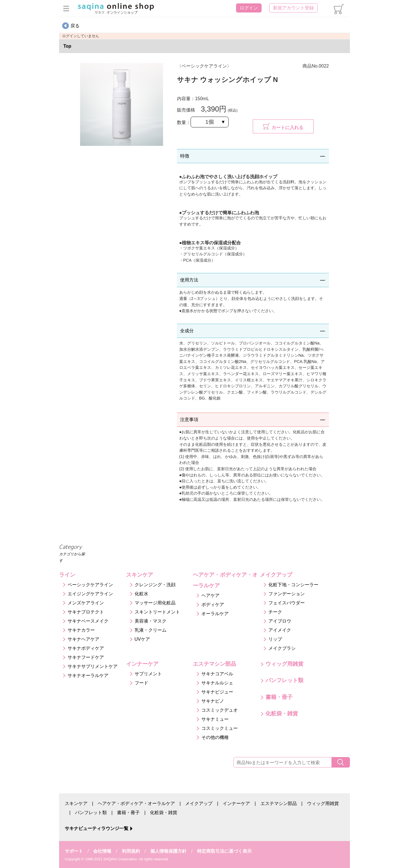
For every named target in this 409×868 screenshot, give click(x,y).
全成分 (187, 331)
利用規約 (131, 851)
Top (67, 46)
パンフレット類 (91, 813)
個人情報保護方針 (168, 851)
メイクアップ (199, 803)
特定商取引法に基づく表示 (224, 851)
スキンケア (76, 803)
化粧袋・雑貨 (164, 813)
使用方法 (189, 280)
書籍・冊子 (128, 813)
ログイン (249, 8)
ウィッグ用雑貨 (323, 803)
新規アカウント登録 (293, 8)
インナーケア (236, 803)
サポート (74, 851)
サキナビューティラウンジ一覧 (97, 828)
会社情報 (102, 851)
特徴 (185, 156)
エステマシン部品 (279, 803)
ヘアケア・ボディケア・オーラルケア (136, 803)
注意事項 (189, 420)
